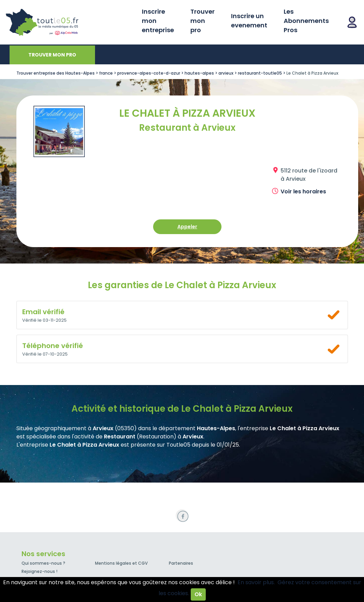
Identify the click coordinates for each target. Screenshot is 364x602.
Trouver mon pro (203, 21)
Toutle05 (68, 22)
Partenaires (181, 563)
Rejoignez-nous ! (39, 571)
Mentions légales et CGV (121, 563)
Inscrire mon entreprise (158, 21)
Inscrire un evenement (249, 21)
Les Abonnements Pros (306, 21)
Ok (198, 594)
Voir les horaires (303, 191)
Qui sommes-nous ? (43, 563)
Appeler (187, 227)
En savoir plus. (256, 582)
